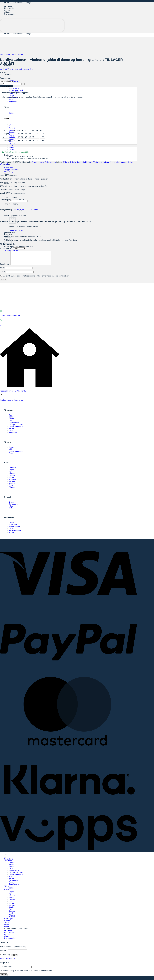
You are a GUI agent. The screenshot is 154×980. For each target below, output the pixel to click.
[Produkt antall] (12, 84)
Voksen (53, 162)
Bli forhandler (9, 8)
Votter (11, 433)
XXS (14, 210)
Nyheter (12, 505)
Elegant (11, 472)
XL (28, 210)
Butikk (8, 54)
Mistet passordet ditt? (8, 961)
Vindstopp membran (101, 162)
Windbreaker (5, 164)
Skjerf (11, 94)
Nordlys (11, 140)
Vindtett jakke (115, 162)
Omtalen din (5, 267)
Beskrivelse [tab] (9, 168)
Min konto (8, 6)
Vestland (12, 149)
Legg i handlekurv (6, 86)
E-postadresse (6, 969)
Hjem (2, 54)
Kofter (11, 423)
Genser (11, 80)
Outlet (11, 510)
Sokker (11, 96)
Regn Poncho (14, 887)
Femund (12, 128)
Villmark (12, 147)
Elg (10, 474)
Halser (11, 867)
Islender (12, 130)
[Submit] (9, 203)
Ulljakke (66, 162)
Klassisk (12, 132)
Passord (4, 953)
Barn (10, 418)
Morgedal (12, 482)
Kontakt (11, 525)
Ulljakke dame (76, 162)
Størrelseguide (10, 14)
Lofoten (11, 136)
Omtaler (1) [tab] (9, 172)
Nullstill (16, 82)
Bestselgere (9, 155)
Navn (3, 270)
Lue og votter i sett (16, 90)
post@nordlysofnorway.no (10, 318)
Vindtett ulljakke (127, 162)
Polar (11, 142)
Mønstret (12, 138)
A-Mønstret (13, 470)
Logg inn (14, 957)
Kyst (10, 134)
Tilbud (7, 174)
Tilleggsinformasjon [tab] (12, 170)
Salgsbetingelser (15, 533)
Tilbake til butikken (16, 230)
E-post (3, 274)
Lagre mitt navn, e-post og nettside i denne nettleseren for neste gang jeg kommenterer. (36, 278)
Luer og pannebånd (16, 429)
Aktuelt (7, 12)
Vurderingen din (7, 248)
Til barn (7, 889)
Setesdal (12, 144)
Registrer (4, 977)
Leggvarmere (14, 88)
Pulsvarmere (13, 883)
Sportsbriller (13, 435)
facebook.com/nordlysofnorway (12, 403)
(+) (1, 327)
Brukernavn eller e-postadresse (12, 949)
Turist (11, 146)
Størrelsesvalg (6, 78)
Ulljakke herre (87, 162)
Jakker (35, 162)
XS (18, 210)
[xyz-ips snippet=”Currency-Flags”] (17, 931)
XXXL (36, 210)
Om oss (7, 10)
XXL (31, 210)
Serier (14, 54)
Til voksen (8, 75)
